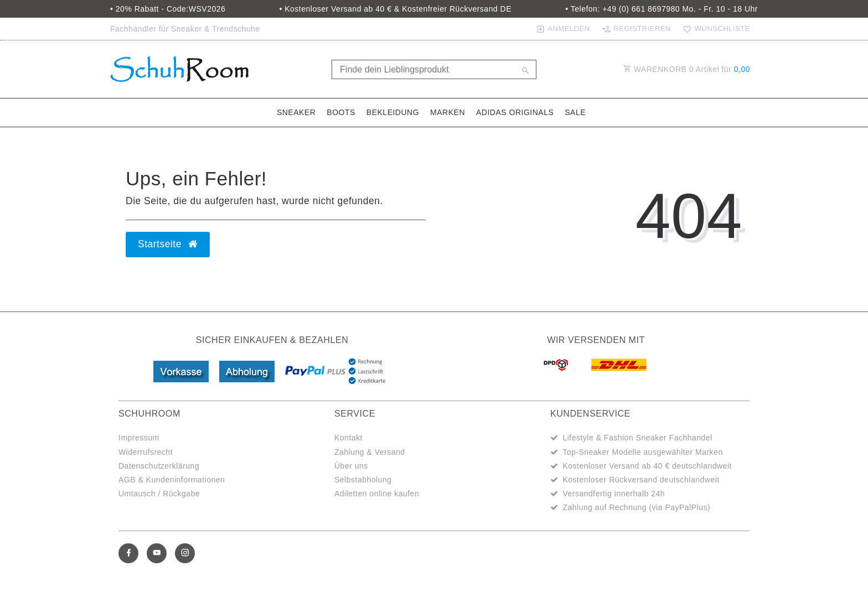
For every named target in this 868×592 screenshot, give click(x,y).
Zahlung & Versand (370, 452)
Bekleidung (393, 112)
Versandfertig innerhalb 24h (614, 494)
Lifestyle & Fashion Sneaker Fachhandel (637, 438)
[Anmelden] (563, 29)
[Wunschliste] (714, 29)
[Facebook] (128, 553)
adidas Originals (515, 112)
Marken (448, 112)
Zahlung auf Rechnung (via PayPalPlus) (636, 507)
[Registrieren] (636, 29)
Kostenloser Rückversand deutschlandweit (641, 480)
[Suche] (525, 71)
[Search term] (434, 69)
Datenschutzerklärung (159, 466)
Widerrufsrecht (146, 452)
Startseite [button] (168, 244)
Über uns (351, 466)
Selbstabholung (363, 480)
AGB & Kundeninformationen (172, 480)
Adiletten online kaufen (377, 494)
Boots (341, 112)
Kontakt (348, 438)
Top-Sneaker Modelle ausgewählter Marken (643, 452)
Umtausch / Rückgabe (159, 494)
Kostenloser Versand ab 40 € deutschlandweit (647, 466)
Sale (575, 112)
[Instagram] (185, 553)
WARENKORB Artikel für (687, 69)
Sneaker (296, 112)
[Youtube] (157, 553)
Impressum (139, 438)
